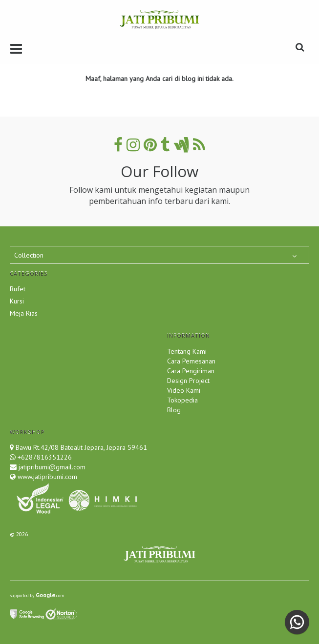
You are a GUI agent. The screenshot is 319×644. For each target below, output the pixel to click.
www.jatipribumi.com (46, 477)
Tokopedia (182, 400)
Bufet (18, 289)
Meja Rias (24, 313)
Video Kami (184, 390)
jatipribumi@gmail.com (51, 467)
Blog (174, 410)
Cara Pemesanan (191, 361)
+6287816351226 (45, 457)
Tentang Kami (187, 351)
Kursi (17, 301)
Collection (29, 255)
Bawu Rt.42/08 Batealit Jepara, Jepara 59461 (81, 447)
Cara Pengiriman (191, 371)
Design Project (188, 381)
